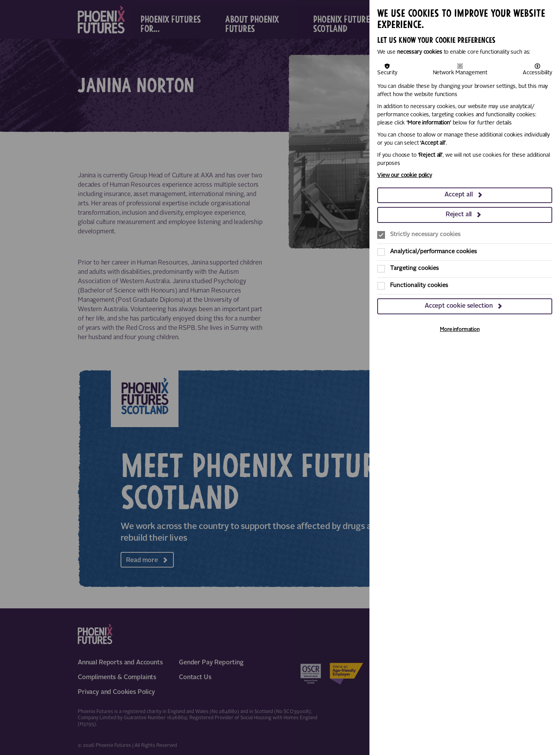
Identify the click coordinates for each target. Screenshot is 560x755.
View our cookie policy (405, 175)
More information (460, 330)
